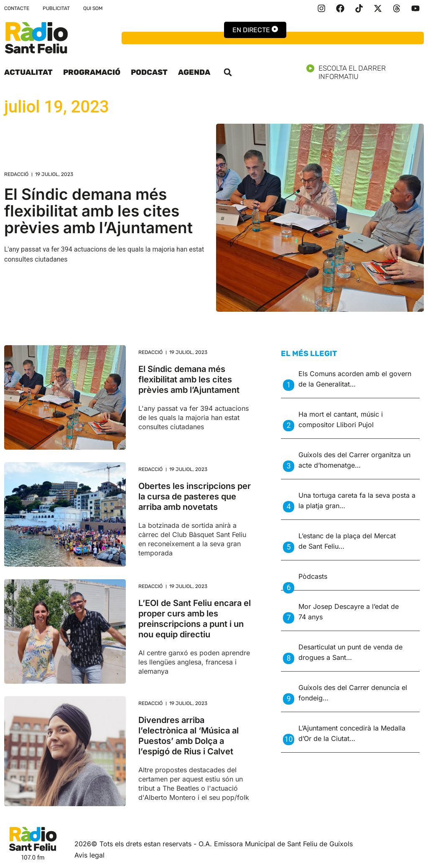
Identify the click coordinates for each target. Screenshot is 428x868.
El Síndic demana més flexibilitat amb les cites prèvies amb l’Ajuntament (98, 211)
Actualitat (28, 72)
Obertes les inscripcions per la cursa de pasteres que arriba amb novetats (195, 496)
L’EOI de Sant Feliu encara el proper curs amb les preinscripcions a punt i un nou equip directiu (195, 619)
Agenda (194, 72)
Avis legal (89, 855)
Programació (92, 72)
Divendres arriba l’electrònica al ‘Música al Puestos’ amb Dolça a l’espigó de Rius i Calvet (189, 736)
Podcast (149, 72)
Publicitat (56, 8)
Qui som (93, 8)
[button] (228, 72)
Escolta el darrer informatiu (365, 72)
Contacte (17, 8)
